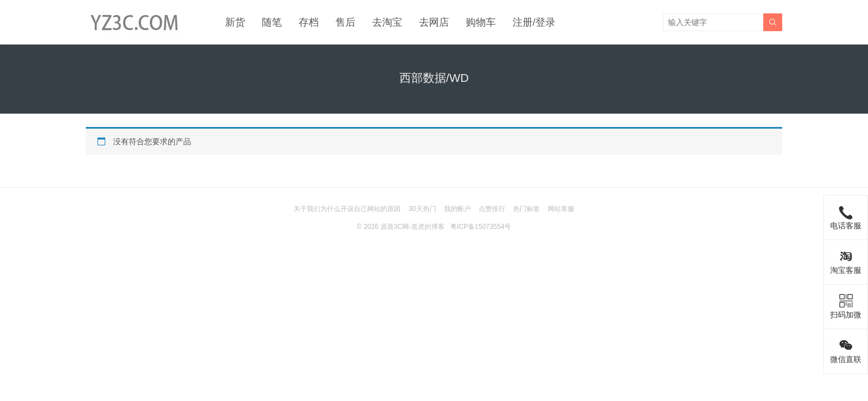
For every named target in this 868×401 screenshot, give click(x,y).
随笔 (272, 22)
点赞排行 (492, 209)
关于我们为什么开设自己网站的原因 (347, 209)
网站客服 (561, 209)
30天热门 (422, 209)
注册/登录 (534, 22)
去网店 (434, 22)
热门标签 (526, 209)
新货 (235, 22)
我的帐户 (457, 209)
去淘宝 (387, 22)
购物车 (481, 22)
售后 (345, 22)
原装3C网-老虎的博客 (413, 227)
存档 (309, 22)
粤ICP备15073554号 (481, 227)
